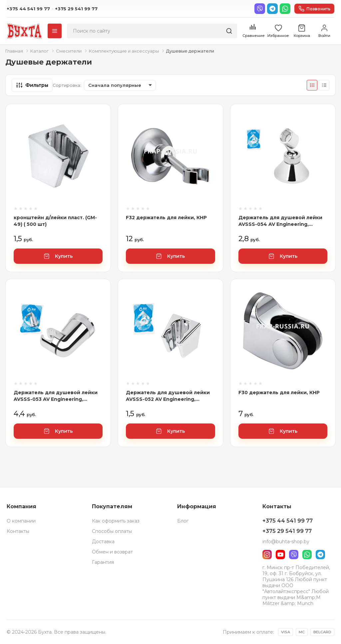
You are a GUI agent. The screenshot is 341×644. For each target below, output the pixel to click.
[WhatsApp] (285, 9)
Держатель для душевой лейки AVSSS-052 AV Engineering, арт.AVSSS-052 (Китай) (168, 396)
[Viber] (260, 9)
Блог (183, 521)
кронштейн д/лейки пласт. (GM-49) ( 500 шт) (55, 221)
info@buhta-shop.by (286, 542)
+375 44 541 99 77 (28, 9)
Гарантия (103, 562)
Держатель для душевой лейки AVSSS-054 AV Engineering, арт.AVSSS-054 (280, 221)
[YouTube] (280, 555)
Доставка (103, 542)
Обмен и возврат (112, 552)
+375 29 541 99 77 (76, 9)
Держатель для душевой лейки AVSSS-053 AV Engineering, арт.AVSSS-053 (56, 396)
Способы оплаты (112, 531)
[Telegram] (272, 9)
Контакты (18, 531)
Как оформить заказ (116, 521)
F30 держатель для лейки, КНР (279, 393)
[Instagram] (267, 555)
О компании (21, 521)
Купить (58, 256)
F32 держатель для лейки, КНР (166, 218)
